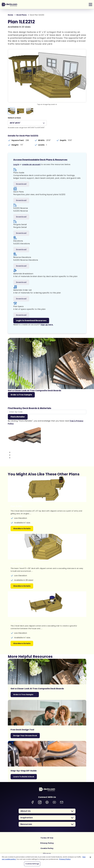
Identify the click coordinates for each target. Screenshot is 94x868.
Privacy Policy (47, 843)
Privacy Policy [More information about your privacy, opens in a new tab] (65, 859)
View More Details (22, 529)
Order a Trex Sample (21, 395)
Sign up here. (47, 325)
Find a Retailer (18, 417)
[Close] (90, 857)
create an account (31, 164)
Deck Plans (22, 15)
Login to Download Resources (31, 321)
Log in (16, 164)
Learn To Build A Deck (24, 777)
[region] (47, 861)
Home (11, 15)
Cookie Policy (47, 848)
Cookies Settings (32, 864)
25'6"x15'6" (15, 123)
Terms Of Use (47, 838)
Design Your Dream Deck (25, 736)
